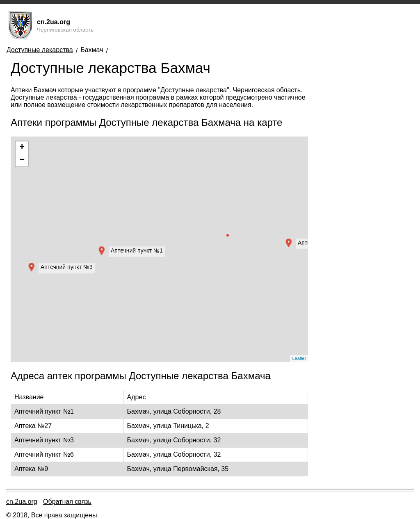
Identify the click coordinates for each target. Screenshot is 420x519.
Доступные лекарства (40, 50)
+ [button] (22, 148)
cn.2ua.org (22, 502)
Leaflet (299, 358)
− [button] (22, 160)
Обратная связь (67, 502)
